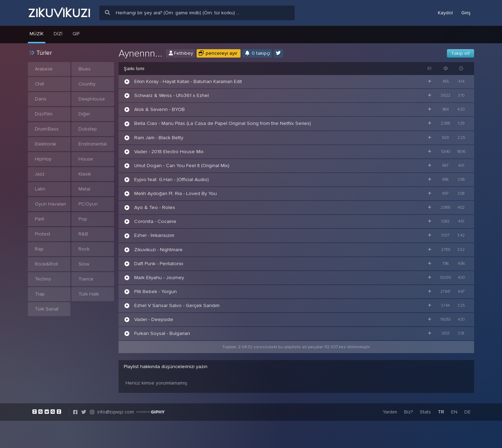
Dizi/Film (44, 114)
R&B (83, 234)
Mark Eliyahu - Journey (159, 278)
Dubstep (88, 129)
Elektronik (46, 144)
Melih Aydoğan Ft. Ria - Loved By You (176, 193)
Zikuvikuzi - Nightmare (158, 250)
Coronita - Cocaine (155, 221)
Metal (85, 189)
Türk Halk (89, 294)
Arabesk (44, 69)
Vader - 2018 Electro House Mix (169, 152)
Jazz (40, 174)
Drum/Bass (47, 129)
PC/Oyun (88, 204)
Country (87, 84)
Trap (40, 294)
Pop (83, 219)
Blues (85, 69)
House (86, 159)
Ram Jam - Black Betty (159, 138)
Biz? (408, 412)
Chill (40, 84)
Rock (84, 249)
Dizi (58, 34)
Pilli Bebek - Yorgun (155, 292)
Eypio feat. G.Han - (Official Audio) (172, 180)
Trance (86, 279)
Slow (84, 264)
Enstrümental (93, 144)
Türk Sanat (47, 309)
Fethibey (180, 53)
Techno (43, 279)
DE (467, 412)
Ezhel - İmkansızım (154, 235)
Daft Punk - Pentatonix (159, 264)
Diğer (84, 114)
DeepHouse (92, 99)
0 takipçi (257, 53)
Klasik (85, 174)
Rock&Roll (46, 264)
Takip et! (461, 53)
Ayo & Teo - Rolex (155, 207)
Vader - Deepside (154, 319)
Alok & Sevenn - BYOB (159, 109)
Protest (43, 234)
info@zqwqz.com (116, 412)
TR (441, 412)
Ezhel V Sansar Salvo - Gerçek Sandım (177, 305)
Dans (41, 99)
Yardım (390, 412)
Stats (425, 412)
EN (454, 412)
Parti (40, 219)
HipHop (43, 159)
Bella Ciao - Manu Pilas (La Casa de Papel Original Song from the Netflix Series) (223, 123)
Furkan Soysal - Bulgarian (162, 333)
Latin (40, 189)
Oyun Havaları (50, 204)
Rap (39, 249)
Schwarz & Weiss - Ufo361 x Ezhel (172, 95)
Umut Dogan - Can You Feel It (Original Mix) (182, 166)
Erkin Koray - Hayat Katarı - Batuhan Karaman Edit (188, 81)
